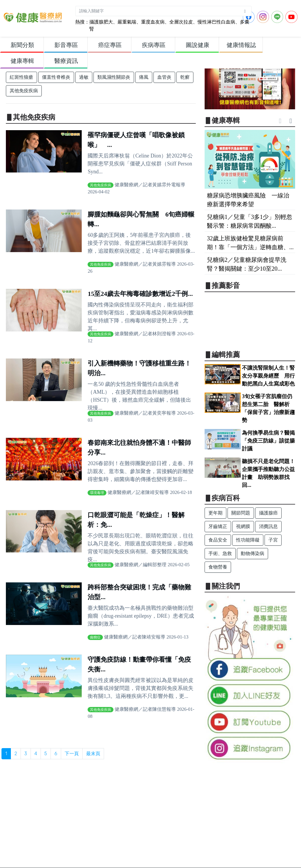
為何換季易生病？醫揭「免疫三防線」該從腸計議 (268, 441)
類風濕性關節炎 (114, 77)
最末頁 (93, 754)
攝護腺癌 (268, 513)
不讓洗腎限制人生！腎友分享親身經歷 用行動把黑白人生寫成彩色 (268, 376)
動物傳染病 (252, 553)
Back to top (291, 859)
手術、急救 (220, 553)
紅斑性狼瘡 (21, 77)
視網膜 (243, 526)
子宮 (273, 540)
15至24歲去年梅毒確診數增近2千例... (140, 294)
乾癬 (185, 77)
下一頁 (72, 754)
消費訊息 (268, 526)
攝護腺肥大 (101, 22)
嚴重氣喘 (127, 22)
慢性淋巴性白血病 (216, 22)
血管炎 (164, 77)
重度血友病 (153, 22)
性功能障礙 (248, 540)
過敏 (84, 77)
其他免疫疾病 (24, 91)
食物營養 (218, 567)
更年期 (215, 513)
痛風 (144, 77)
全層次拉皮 (181, 22)
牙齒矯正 (218, 526)
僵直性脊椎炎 (56, 77)
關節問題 (241, 513)
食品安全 (218, 540)
